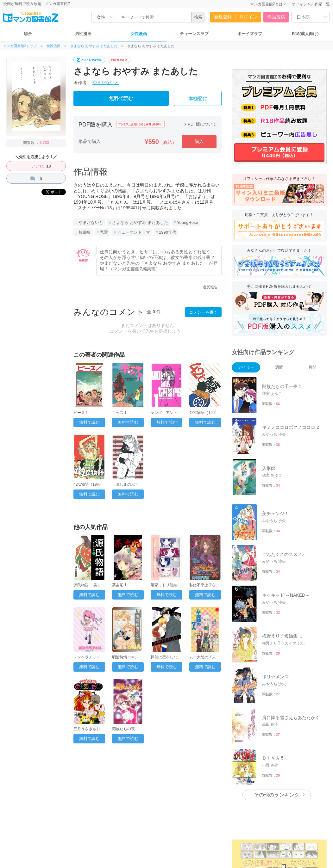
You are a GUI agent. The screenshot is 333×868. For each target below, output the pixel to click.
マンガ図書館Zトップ (20, 46)
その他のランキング (277, 795)
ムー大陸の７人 (203, 657)
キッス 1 (119, 413)
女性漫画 (139, 34)
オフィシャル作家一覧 (311, 4)
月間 (312, 367)
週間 (279, 367)
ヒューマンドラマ (134, 232)
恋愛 (104, 232)
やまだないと (106, 83)
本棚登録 (198, 99)
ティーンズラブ (194, 34)
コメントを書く (203, 312)
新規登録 (223, 17)
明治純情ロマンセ (127, 657)
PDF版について (200, 124)
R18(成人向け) (305, 34)
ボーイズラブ (250, 34)
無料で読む (121, 98)
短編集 (85, 232)
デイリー (246, 367)
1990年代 (168, 232)
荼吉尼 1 (119, 585)
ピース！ (81, 413)
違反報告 (210, 287)
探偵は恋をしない (166, 657)
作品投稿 (276, 17)
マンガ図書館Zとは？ (268, 4)
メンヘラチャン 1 (88, 657)
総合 (28, 34)
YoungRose (188, 222)
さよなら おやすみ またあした (94, 46)
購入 (199, 141)
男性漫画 (83, 34)
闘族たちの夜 (123, 729)
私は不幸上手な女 (204, 585)
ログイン (248, 17)
